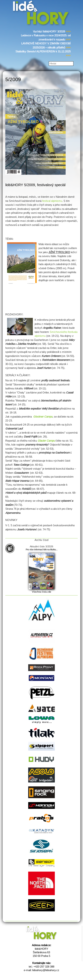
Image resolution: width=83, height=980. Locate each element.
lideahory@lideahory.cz (46, 970)
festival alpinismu (52, 201)
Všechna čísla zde (41, 592)
